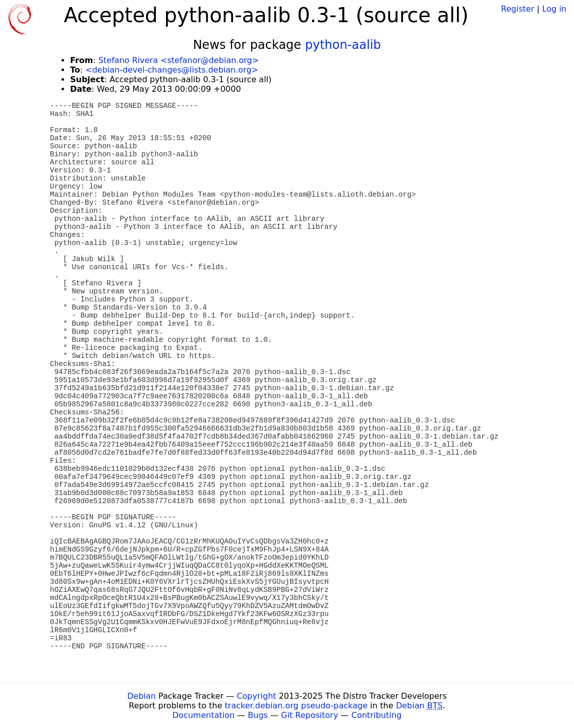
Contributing (377, 715)
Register (518, 9)
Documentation (204, 715)
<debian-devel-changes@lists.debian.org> (172, 70)
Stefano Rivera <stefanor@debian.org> (179, 60)
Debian (141, 696)
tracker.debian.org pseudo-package (296, 706)
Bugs (258, 715)
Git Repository (309, 715)
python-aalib (343, 45)
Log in (554, 9)
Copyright (256, 696)
